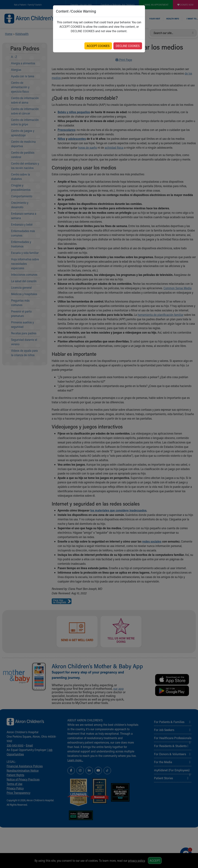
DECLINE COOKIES (128, 46)
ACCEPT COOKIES (98, 46)
